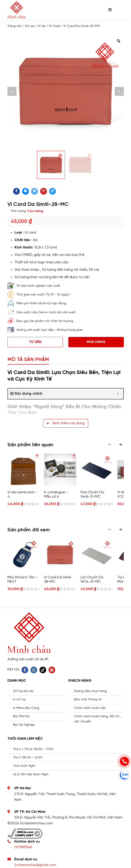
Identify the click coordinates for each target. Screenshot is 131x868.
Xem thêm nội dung (66, 423)
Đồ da (30, 26)
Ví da (42, 26)
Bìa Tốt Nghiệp (24, 725)
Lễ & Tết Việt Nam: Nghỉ (31, 774)
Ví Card (54, 26)
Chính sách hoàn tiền (90, 708)
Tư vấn (35, 342)
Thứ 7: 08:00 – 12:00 (28, 758)
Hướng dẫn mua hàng (90, 691)
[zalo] (124, 775)
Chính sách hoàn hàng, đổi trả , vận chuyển (97, 719)
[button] (120, 444)
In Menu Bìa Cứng (26, 708)
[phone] (124, 761)
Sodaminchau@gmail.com (35, 865)
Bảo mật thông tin (88, 700)
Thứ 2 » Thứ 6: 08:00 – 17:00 (33, 749)
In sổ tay (20, 700)
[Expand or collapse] (118, 394)
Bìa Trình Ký (21, 716)
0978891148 (23, 847)
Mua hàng (96, 342)
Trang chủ (15, 26)
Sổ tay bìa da (23, 691)
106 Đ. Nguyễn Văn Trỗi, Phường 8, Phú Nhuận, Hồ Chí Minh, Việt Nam (68, 818)
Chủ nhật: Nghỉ (24, 766)
